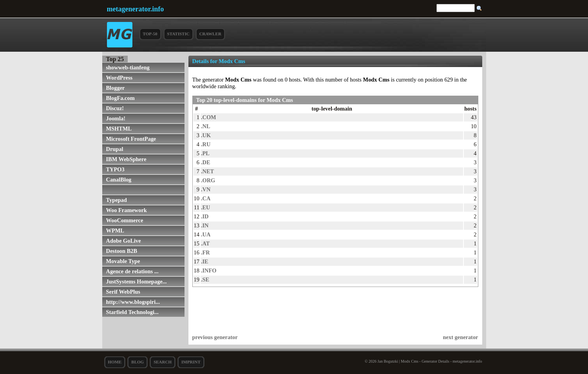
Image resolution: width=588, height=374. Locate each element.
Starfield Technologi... (132, 312)
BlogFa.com (120, 98)
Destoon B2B (122, 251)
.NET (207, 171)
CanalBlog (119, 180)
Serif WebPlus (123, 292)
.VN (206, 189)
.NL (206, 126)
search (163, 362)
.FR (205, 252)
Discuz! (115, 108)
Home (115, 362)
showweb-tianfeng (128, 67)
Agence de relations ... (132, 271)
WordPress (119, 78)
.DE (206, 162)
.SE (205, 280)
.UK (206, 135)
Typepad (117, 200)
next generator (461, 337)
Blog (138, 362)
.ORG (208, 180)
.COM (209, 117)
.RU (206, 144)
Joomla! (116, 118)
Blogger (116, 88)
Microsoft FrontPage (131, 139)
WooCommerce (125, 220)
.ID (205, 216)
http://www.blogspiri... (133, 302)
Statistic (178, 34)
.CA (206, 198)
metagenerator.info (136, 9)
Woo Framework (127, 210)
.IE (205, 261)
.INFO (209, 271)
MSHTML (119, 129)
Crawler (210, 34)
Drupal (115, 149)
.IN (205, 225)
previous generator (215, 337)
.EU (206, 207)
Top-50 (150, 34)
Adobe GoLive (124, 241)
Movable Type (123, 261)
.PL (205, 153)
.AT (205, 243)
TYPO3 (115, 169)
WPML (115, 231)
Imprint (191, 362)
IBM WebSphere (126, 159)
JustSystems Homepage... (137, 281)
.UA (206, 234)
